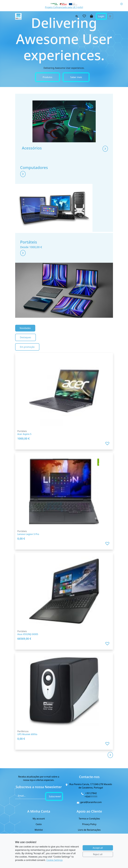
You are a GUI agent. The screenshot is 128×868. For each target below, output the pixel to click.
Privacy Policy (89, 824)
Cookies (89, 836)
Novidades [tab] (25, 332)
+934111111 (91, 797)
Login (101, 16)
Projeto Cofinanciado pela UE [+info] (64, 7)
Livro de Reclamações (89, 830)
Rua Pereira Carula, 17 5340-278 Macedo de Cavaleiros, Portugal (91, 786)
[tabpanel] (64, 553)
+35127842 (91, 793)
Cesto (39, 824)
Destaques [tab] (26, 341)
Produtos (48, 77)
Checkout (39, 836)
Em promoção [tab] (27, 351)
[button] (108, 447)
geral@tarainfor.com (91, 802)
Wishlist (39, 830)
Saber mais (76, 77)
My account (39, 819)
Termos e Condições (89, 819)
